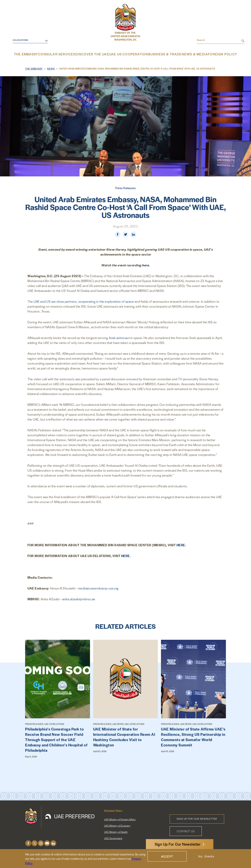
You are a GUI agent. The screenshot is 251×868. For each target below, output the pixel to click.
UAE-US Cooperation (128, 54)
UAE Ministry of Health (116, 831)
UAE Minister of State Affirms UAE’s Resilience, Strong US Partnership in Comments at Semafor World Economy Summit (193, 736)
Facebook (28, 843)
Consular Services (63, 54)
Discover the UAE (95, 54)
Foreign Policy (215, 54)
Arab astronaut (119, 337)
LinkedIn (53, 843)
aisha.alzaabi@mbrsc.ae (79, 598)
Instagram (41, 843)
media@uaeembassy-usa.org (98, 588)
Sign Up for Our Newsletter (197, 818)
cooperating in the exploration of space (106, 301)
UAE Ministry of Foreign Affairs (120, 819)
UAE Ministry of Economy (117, 825)
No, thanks (206, 856)
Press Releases (125, 187)
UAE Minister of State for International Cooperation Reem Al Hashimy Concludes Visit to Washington (124, 736)
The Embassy (35, 54)
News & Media (189, 54)
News (51, 68)
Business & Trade (161, 54)
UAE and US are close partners (55, 301)
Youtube (47, 843)
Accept (167, 856)
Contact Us (186, 830)
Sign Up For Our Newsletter (178, 844)
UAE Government (113, 838)
